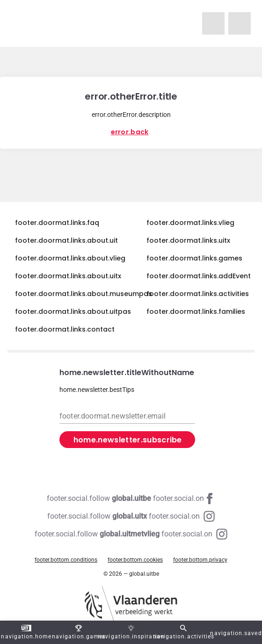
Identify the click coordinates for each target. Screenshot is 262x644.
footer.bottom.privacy (200, 560)
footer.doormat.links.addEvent (199, 276)
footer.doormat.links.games (194, 258)
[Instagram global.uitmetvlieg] (131, 534)
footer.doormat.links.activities (198, 294)
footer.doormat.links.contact (65, 329)
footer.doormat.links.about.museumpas (84, 294)
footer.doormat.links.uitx (188, 240)
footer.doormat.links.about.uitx (68, 276)
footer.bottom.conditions (66, 560)
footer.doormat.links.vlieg (190, 223)
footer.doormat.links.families (196, 311)
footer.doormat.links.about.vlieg (70, 258)
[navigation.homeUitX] (240, 23)
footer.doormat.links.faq (57, 223)
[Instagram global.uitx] (131, 516)
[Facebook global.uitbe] (131, 499)
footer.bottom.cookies (135, 560)
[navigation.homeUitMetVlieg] (213, 23)
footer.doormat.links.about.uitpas (73, 311)
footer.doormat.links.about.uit (66, 240)
